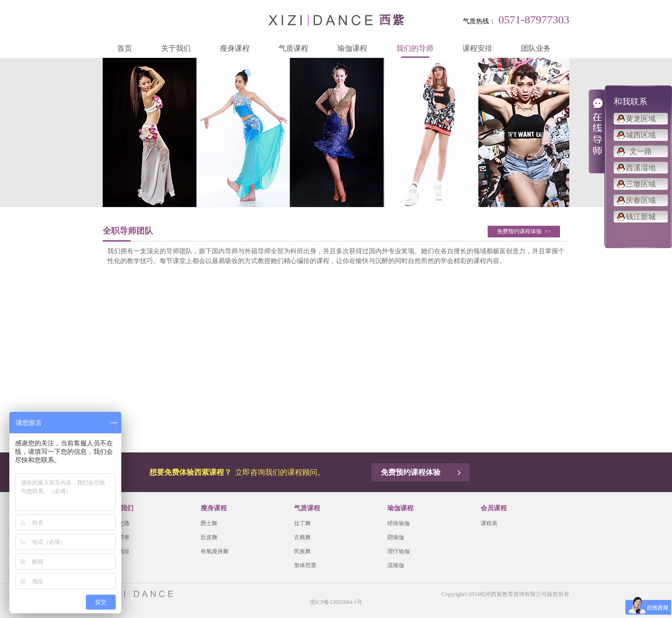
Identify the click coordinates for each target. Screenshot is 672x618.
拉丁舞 (302, 523)
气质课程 (294, 48)
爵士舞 (209, 523)
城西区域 (641, 135)
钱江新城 (641, 217)
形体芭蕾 (305, 565)
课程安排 (477, 48)
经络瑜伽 (399, 523)
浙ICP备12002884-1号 (336, 602)
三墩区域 (641, 184)
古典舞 (302, 537)
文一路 (641, 151)
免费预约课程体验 (524, 231)
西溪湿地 (641, 168)
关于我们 (176, 48)
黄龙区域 (641, 119)
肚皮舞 (209, 537)
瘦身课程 (235, 48)
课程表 (489, 523)
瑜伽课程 (352, 48)
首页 (125, 48)
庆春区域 (641, 200)
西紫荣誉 (119, 537)
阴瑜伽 (396, 537)
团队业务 (536, 48)
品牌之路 (119, 523)
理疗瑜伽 (399, 551)
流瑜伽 (396, 565)
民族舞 (302, 551)
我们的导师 (415, 48)
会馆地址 (119, 551)
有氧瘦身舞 (215, 551)
